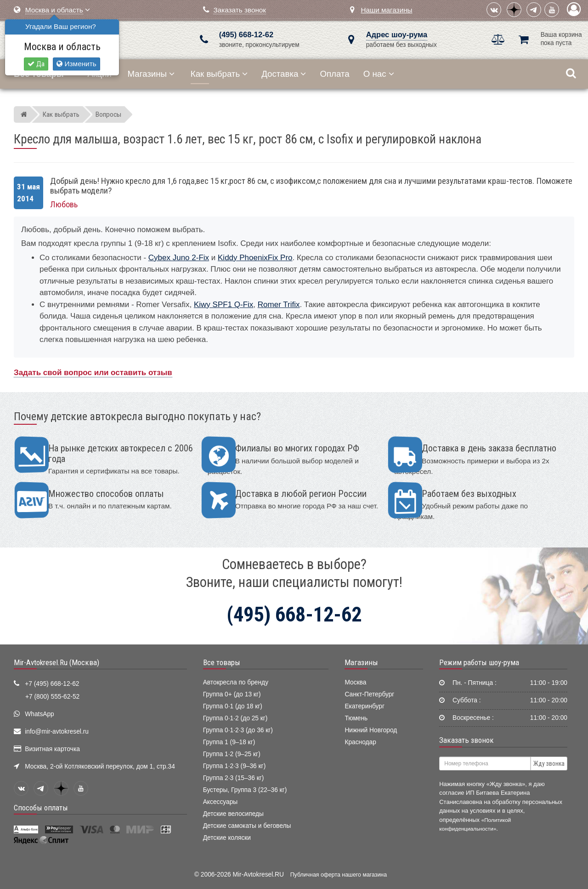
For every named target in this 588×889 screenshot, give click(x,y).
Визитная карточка (52, 749)
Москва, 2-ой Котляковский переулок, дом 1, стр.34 (100, 766)
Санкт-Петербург (369, 694)
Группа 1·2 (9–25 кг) (232, 754)
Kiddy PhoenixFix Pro (255, 258)
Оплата (334, 74)
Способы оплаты (41, 808)
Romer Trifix (279, 305)
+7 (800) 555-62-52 (52, 697)
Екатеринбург (365, 706)
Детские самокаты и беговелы (247, 826)
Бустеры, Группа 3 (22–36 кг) (245, 790)
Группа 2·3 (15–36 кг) (234, 778)
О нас (379, 74)
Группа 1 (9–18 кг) (229, 742)
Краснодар (360, 742)
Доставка (284, 74)
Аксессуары (220, 802)
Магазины (151, 74)
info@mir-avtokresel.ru (57, 732)
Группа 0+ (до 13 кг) (232, 694)
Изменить (76, 64)
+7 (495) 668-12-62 (52, 684)
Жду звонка (549, 764)
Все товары (222, 662)
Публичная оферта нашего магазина (339, 875)
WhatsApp (40, 714)
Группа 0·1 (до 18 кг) (233, 706)
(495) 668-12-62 (246, 35)
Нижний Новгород (371, 730)
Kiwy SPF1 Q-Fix (223, 305)
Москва (355, 682)
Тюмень (356, 718)
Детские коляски (227, 838)
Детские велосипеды (233, 814)
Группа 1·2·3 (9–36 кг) (235, 766)
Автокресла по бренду (236, 682)
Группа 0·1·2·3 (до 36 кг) (238, 730)
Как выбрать (219, 74)
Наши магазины (386, 10)
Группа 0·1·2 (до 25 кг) (235, 718)
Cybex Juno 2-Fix (179, 258)
